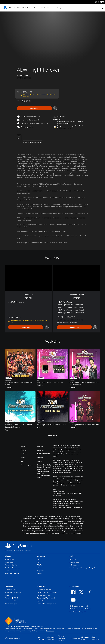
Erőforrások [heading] (42, 586)
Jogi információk (41, 638)
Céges (7, 571)
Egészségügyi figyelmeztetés (46, 598)
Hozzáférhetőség (75, 562)
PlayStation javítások (11, 598)
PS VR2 (39, 565)
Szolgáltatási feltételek (44, 589)
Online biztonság (75, 565)
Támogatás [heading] (9, 586)
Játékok (11, 8)
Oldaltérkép (76, 638)
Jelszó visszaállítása (11, 601)
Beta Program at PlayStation (78, 612)
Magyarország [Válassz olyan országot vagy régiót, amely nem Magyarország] (13, 638)
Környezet (73, 559)
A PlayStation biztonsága (13, 592)
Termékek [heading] (41, 556)
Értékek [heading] (72, 556)
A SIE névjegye (9, 559)
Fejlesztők (40, 601)
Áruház (52, 8)
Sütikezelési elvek (85, 638)
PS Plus (29, 8)
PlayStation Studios (11, 565)
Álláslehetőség (10, 562)
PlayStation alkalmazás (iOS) (79, 606)
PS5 (18, 8)
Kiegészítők (41, 571)
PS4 (23, 8)
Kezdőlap (8, 551)
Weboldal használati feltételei (62, 638)
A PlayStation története (12, 574)
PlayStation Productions (12, 568)
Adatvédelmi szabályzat (51, 638)
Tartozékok (37, 8)
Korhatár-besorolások (44, 595)
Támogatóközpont (11, 589)
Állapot (7, 595)
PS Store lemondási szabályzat (47, 592)
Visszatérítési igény (11, 604)
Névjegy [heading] (8, 556)
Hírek (45, 8)
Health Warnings (58, 491)
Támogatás (60, 8)
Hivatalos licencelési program (46, 604)
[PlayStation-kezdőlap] (5, 8)
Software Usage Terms (95, 638)
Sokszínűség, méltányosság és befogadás (83, 568)
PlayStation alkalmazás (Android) (80, 609)
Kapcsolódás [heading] (74, 586)
